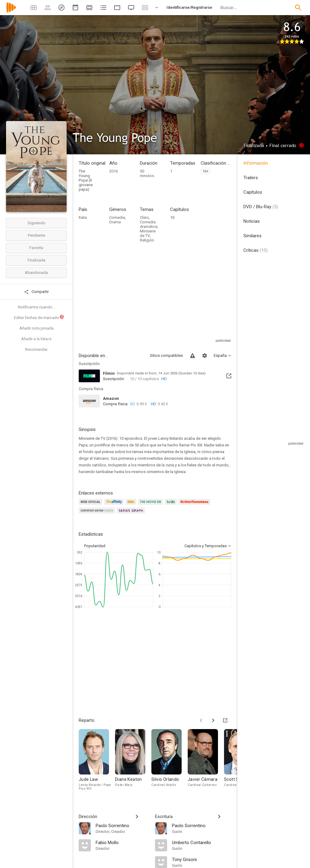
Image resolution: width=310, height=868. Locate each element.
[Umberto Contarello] (202, 842)
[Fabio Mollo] (122, 842)
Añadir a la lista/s (36, 339)
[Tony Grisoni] (202, 859)
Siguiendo (36, 223)
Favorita (36, 248)
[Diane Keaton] (133, 762)
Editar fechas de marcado (39, 317)
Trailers (251, 178)
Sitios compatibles (166, 355)
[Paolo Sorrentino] (122, 825)
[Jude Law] (97, 762)
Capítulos (253, 192)
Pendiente (36, 235)
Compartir (36, 292)
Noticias (252, 221)
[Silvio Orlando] (170, 762)
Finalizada (36, 260)
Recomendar (36, 349)
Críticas (256, 250)
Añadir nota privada (36, 328)
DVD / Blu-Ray (261, 207)
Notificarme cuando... (36, 307)
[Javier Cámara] (206, 762)
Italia (83, 217)
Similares (252, 236)
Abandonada (36, 273)
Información (256, 163)
